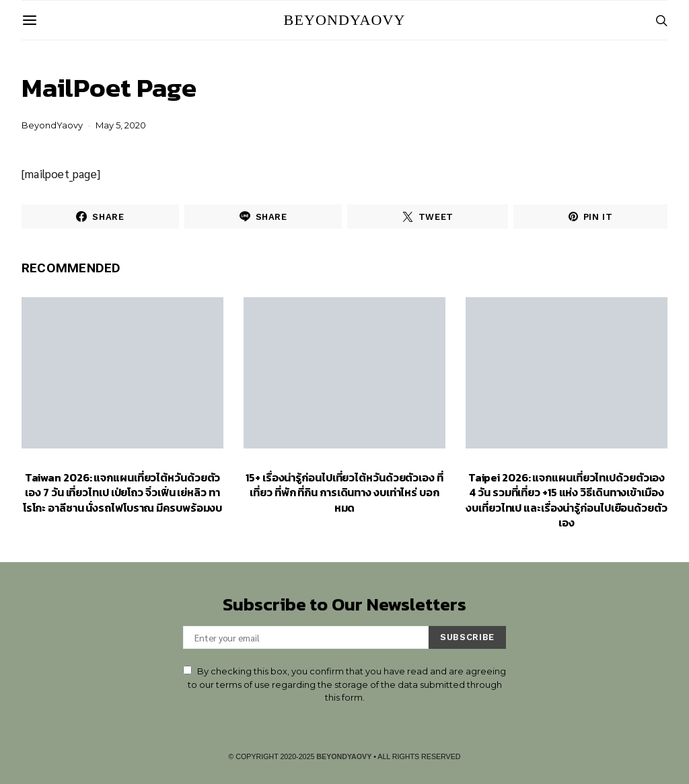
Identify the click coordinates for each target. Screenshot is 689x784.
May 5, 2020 (121, 125)
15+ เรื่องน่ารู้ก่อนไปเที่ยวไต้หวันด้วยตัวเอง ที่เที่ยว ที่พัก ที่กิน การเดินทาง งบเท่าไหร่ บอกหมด (344, 493)
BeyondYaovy (345, 20)
